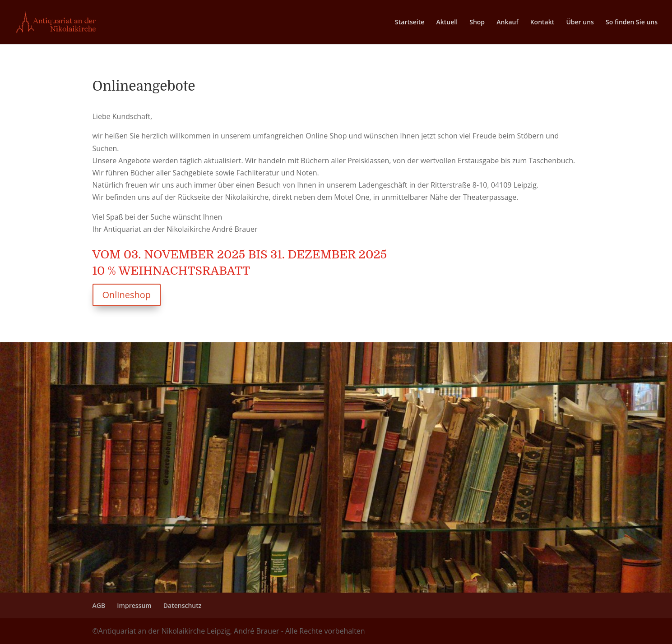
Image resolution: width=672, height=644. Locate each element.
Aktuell (447, 23)
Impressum (134, 605)
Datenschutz (183, 605)
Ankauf (507, 23)
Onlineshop (127, 295)
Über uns (580, 23)
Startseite (410, 23)
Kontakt (542, 23)
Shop (477, 23)
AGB (99, 605)
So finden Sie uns (632, 23)
